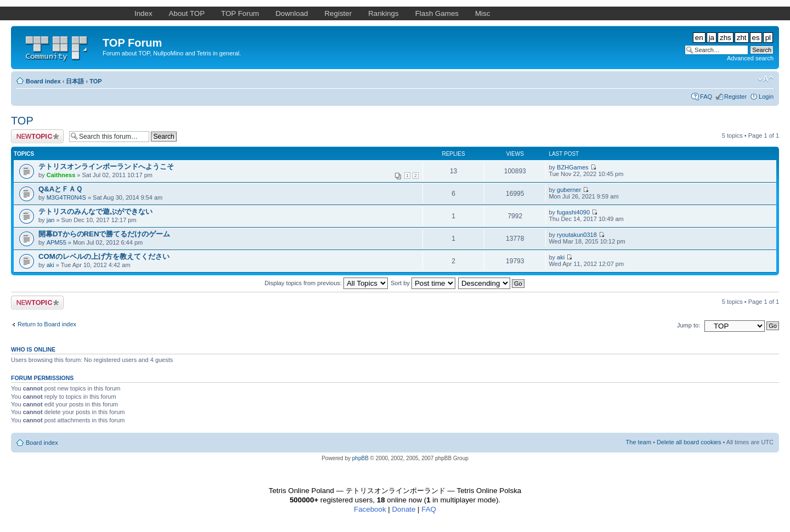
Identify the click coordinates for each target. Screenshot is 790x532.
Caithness (61, 175)
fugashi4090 (573, 212)
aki (50, 265)
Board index (43, 81)
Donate (404, 509)
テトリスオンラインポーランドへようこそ (106, 166)
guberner (569, 190)
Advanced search (750, 58)
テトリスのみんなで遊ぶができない (95, 211)
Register (735, 97)
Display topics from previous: (326, 283)
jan (51, 220)
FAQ (706, 97)
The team (639, 442)
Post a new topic (37, 136)
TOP (95, 81)
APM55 (57, 242)
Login (766, 97)
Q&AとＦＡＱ (60, 189)
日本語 (75, 81)
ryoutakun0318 (577, 235)
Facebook (370, 509)
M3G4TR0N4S (66, 197)
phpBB (360, 458)
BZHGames (572, 167)
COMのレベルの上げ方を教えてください (104, 256)
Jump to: (689, 325)
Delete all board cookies (689, 442)
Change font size (766, 79)
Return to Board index (47, 324)
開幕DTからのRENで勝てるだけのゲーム (104, 234)
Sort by (423, 283)
